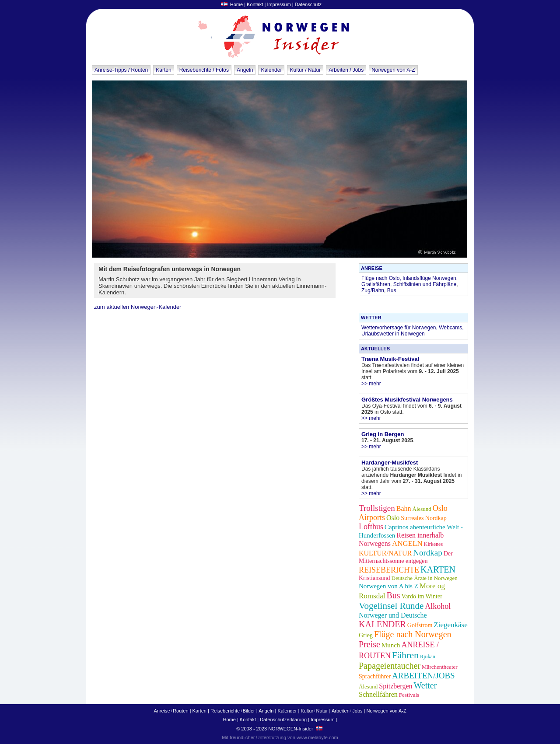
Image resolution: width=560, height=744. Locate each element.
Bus (392, 290)
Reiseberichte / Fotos (204, 70)
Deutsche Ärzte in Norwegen (425, 578)
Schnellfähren (378, 694)
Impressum (279, 4)
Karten (163, 70)
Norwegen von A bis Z (388, 586)
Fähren (405, 655)
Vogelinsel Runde (391, 606)
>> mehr (371, 384)
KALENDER (382, 624)
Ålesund (422, 509)
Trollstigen (377, 508)
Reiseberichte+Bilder (233, 711)
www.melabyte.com (317, 737)
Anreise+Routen (171, 711)
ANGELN (407, 543)
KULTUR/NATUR (385, 553)
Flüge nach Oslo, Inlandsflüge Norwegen (409, 278)
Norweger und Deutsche (393, 615)
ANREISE (372, 268)
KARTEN (438, 569)
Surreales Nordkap (424, 518)
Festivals (409, 695)
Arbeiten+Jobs (347, 711)
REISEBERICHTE (389, 570)
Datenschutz (308, 4)
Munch (391, 645)
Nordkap (427, 553)
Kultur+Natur (314, 711)
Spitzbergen (395, 686)
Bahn (404, 508)
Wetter (425, 685)
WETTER (371, 318)
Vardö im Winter (422, 596)
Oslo (393, 518)
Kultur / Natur (305, 70)
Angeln (245, 70)
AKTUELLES (375, 349)
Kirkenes (433, 544)
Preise (369, 644)
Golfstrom (420, 625)
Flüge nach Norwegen (413, 634)
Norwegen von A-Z (393, 70)
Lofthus (371, 527)
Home (236, 4)
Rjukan (428, 657)
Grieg (366, 635)
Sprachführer (375, 676)
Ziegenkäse (450, 625)
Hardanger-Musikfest (390, 463)
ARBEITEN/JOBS (423, 676)
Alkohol (438, 606)
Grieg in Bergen (383, 434)
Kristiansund (374, 578)
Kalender (271, 70)
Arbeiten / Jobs (346, 70)
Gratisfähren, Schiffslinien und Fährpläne (409, 284)
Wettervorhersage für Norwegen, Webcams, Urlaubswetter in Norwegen (413, 331)
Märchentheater (440, 667)
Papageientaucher (390, 666)
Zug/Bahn (373, 290)
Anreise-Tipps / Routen (121, 70)
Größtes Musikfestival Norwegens (407, 400)
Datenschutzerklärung (283, 720)
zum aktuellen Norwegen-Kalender (138, 307)
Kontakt (255, 4)
